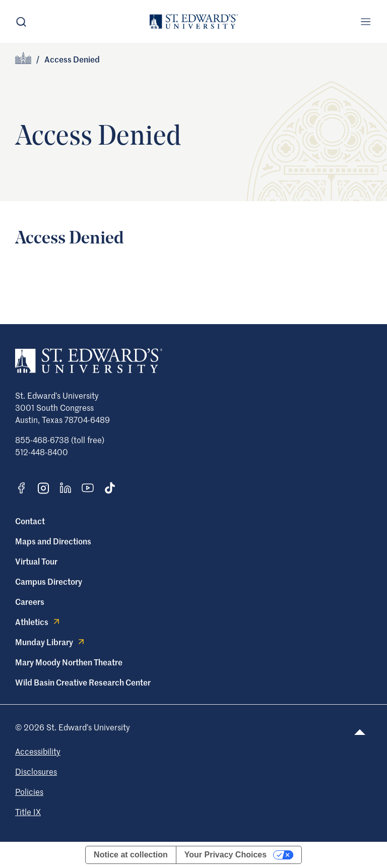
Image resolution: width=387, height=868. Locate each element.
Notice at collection (131, 855)
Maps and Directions (53, 541)
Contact (30, 521)
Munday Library (51, 642)
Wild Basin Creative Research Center (83, 682)
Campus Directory (49, 581)
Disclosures (36, 771)
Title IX (28, 812)
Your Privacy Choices (225, 855)
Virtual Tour (36, 561)
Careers (30, 601)
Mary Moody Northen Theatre (69, 662)
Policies (29, 791)
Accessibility (38, 751)
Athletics (38, 622)
